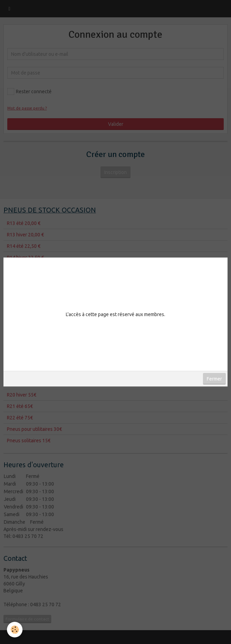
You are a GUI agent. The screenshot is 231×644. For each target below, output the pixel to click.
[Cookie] (15, 630)
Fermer (214, 379)
